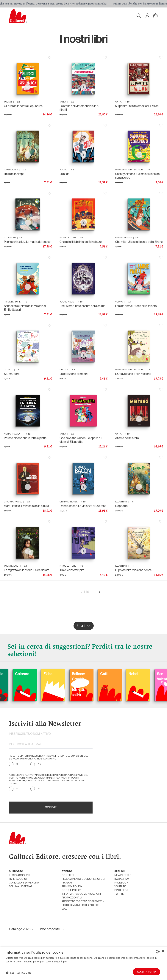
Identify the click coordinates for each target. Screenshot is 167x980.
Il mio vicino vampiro (72, 570)
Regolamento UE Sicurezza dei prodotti (83, 881)
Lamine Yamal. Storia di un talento (136, 306)
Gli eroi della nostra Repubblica (23, 106)
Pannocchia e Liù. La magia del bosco (27, 242)
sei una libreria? (21, 887)
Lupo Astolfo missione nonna (133, 570)
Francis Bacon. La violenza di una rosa (83, 506)
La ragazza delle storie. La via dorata (27, 570)
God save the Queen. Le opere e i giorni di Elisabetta (81, 440)
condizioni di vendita (24, 883)
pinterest (121, 890)
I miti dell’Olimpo (14, 174)
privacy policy (72, 887)
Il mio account (19, 875)
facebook (121, 883)
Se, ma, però (12, 374)
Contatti (68, 875)
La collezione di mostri (74, 374)
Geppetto (121, 506)
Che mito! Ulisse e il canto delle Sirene (139, 242)
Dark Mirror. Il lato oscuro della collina (82, 306)
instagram (122, 879)
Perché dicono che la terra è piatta (25, 438)
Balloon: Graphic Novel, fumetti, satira (110, 684)
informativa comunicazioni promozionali (81, 896)
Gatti (136, 674)
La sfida (64, 174)
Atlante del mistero (127, 438)
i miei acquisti (19, 879)
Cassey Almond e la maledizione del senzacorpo (138, 176)
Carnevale (27, 674)
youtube (120, 887)
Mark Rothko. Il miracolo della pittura (26, 506)
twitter (120, 894)
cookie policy (72, 890)
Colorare (54, 674)
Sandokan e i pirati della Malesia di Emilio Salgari (25, 308)
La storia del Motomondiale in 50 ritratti (80, 108)
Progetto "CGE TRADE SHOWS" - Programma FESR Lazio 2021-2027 (83, 905)
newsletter (123, 875)
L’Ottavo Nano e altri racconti (133, 374)
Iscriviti (51, 808)
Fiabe (80, 674)
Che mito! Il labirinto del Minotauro (81, 242)
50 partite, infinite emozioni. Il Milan (137, 106)
